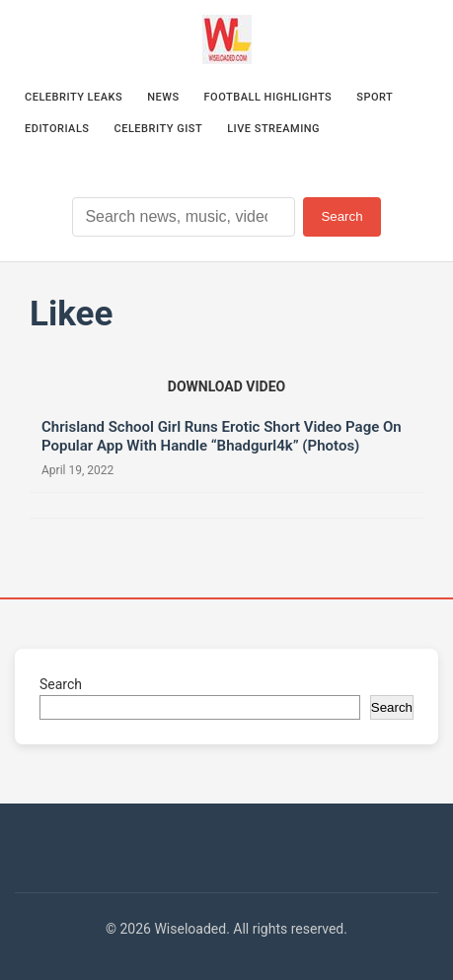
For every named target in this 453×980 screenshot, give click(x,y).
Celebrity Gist (159, 129)
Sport (375, 97)
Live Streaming (273, 129)
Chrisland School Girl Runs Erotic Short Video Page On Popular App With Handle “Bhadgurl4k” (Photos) (222, 437)
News (163, 97)
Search (341, 216)
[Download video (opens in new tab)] (226, 386)
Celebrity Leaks (74, 97)
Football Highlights (268, 97)
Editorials (57, 129)
